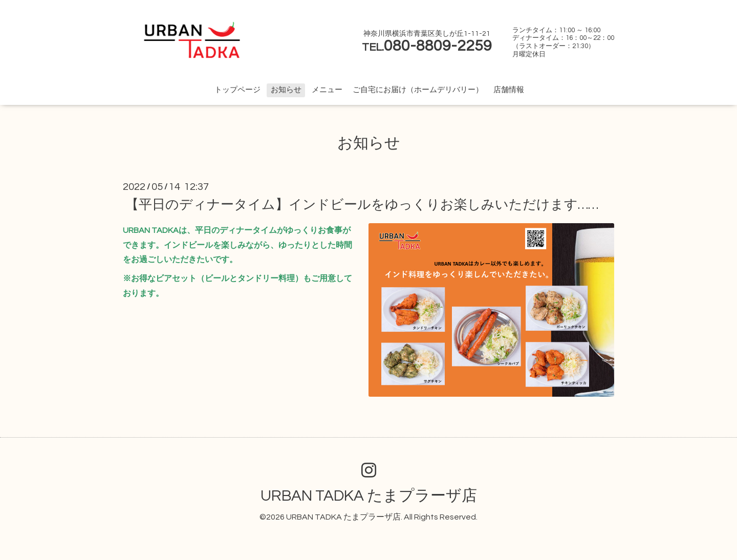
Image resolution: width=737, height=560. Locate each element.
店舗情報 (509, 90)
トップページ (237, 90)
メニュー (327, 90)
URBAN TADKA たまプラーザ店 (369, 496)
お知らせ (286, 90)
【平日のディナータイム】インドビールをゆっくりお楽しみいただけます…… (362, 205)
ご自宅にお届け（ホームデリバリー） (418, 90)
